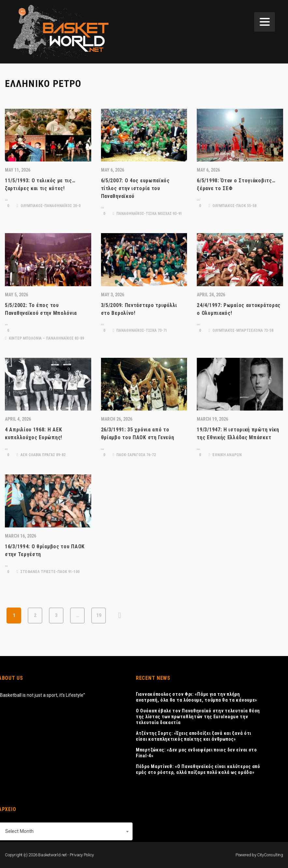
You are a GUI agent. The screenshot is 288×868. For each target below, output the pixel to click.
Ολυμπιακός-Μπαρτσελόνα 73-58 (241, 330)
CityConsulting (270, 855)
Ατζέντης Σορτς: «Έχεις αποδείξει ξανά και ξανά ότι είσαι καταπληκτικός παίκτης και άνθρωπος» (194, 736)
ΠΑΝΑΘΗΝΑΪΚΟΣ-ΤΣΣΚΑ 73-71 (140, 330)
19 (99, 615)
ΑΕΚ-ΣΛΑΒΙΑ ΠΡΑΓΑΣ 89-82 (41, 455)
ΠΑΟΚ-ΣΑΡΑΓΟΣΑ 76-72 (134, 455)
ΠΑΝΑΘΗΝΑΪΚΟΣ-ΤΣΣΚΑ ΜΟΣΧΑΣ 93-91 (148, 214)
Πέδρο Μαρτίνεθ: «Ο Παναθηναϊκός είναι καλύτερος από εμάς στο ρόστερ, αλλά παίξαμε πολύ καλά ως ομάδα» (198, 769)
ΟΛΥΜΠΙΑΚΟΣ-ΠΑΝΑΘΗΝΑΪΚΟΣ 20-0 (49, 206)
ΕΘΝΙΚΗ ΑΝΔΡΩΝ (225, 455)
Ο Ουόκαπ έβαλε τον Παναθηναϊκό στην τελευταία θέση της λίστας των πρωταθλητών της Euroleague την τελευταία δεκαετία (198, 717)
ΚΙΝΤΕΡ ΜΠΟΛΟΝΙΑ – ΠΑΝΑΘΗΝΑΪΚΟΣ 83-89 (44, 338)
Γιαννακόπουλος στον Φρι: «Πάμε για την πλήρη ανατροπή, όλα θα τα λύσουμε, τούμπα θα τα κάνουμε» (196, 697)
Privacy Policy (82, 855)
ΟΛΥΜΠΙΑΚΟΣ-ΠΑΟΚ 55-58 (232, 206)
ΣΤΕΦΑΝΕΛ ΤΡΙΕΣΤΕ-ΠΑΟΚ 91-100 (48, 572)
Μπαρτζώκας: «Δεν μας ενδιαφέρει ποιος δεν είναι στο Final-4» (196, 753)
